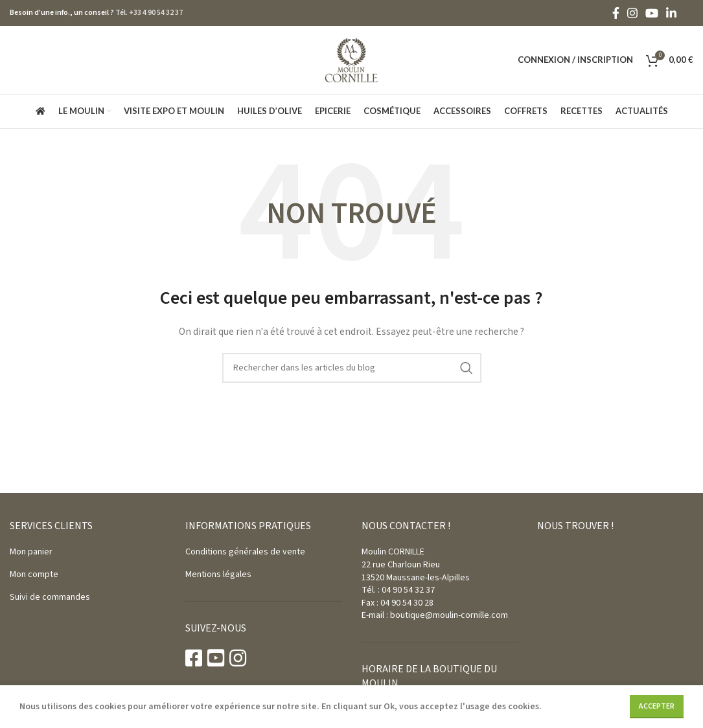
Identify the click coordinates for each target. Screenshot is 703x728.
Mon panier (31, 552)
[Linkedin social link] (671, 13)
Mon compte (34, 574)
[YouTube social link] (652, 13)
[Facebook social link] (616, 13)
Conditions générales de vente (245, 552)
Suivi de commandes (50, 597)
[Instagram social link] (632, 13)
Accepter (657, 706)
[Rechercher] (352, 368)
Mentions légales (218, 574)
